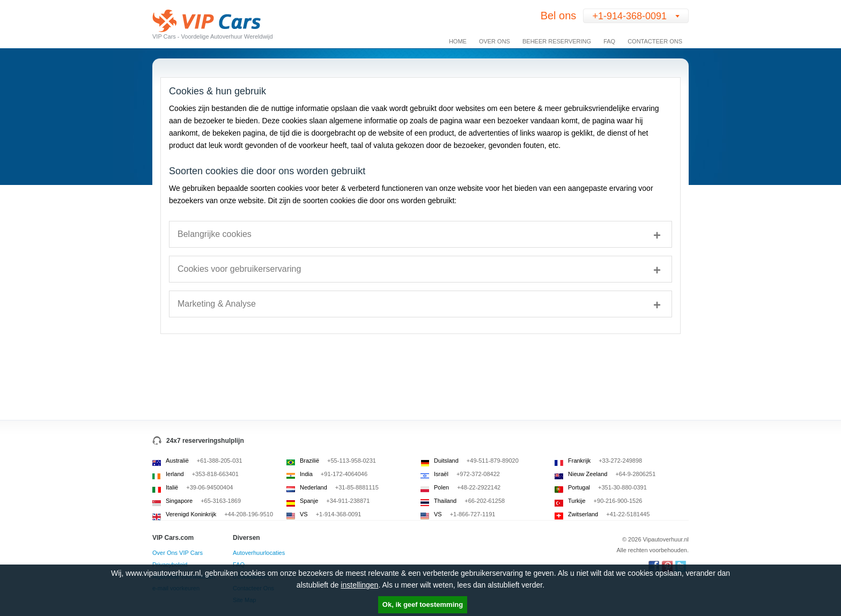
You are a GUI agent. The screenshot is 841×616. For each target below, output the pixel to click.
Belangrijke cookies (215, 234)
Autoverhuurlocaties (259, 553)
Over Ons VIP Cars (178, 553)
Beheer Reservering (557, 41)
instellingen (359, 585)
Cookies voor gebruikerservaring (239, 269)
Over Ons (495, 41)
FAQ (609, 41)
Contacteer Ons (655, 41)
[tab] (420, 234)
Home (458, 41)
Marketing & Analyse (217, 304)
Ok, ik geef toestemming (423, 604)
